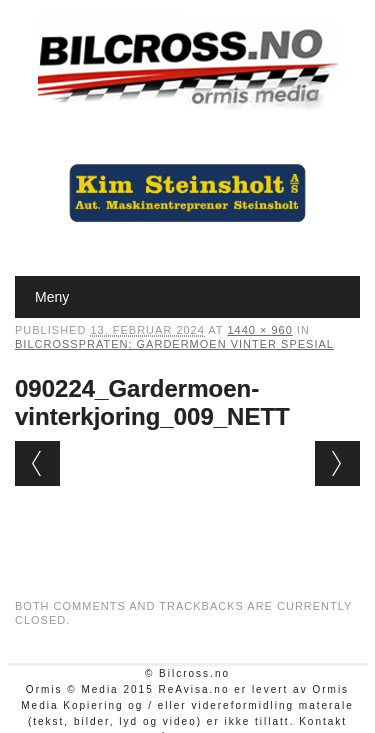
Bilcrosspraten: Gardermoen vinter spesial (174, 344)
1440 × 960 (259, 330)
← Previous (37, 463)
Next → (337, 463)
